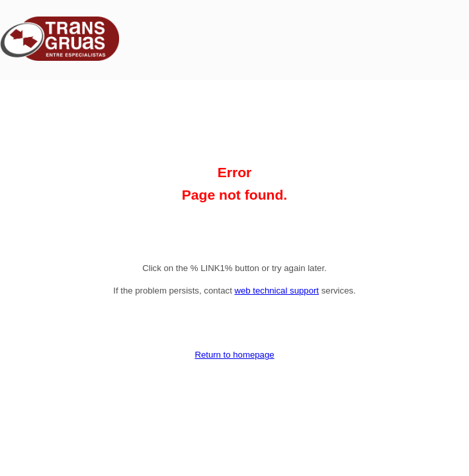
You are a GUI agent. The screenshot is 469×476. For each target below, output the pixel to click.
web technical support (277, 291)
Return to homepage (234, 355)
